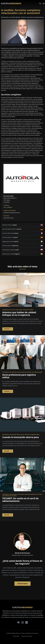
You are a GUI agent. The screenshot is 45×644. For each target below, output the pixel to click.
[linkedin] (27, 622)
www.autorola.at (8, 218)
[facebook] (18, 622)
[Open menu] (43, 3)
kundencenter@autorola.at (12, 213)
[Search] (40, 3)
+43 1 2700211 (8, 207)
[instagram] (22, 622)
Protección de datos (27, 636)
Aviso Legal (16, 636)
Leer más (8, 329)
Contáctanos (22, 584)
